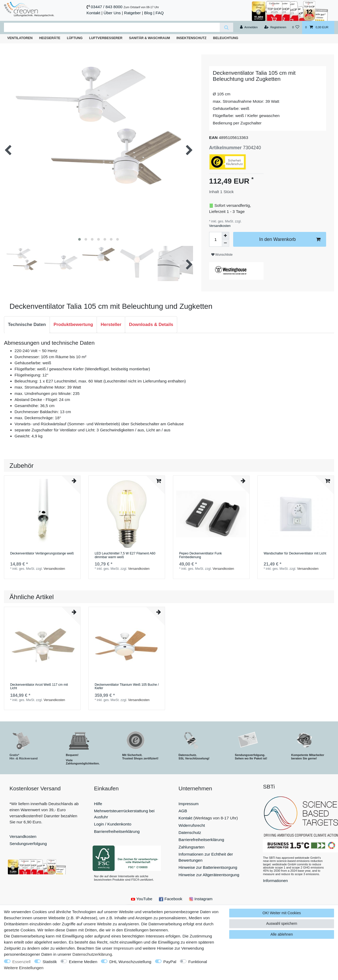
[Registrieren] (275, 27)
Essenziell (22, 962)
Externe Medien (83, 962)
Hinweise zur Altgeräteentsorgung (209, 875)
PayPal (170, 962)
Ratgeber (132, 13)
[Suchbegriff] (112, 27)
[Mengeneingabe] (215, 239)
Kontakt (93, 13)
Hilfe (98, 804)
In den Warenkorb (290, 239)
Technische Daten (27, 325)
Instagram (201, 899)
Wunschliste (222, 255)
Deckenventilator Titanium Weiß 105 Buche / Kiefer (127, 687)
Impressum (189, 804)
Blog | (149, 13)
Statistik (50, 962)
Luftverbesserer (106, 38)
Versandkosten (220, 226)
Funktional (198, 962)
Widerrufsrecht (192, 825)
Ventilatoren (20, 38)
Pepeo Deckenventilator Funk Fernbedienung (200, 555)
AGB (183, 811)
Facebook (171, 899)
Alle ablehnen (282, 934)
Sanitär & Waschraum (149, 38)
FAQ (160, 13)
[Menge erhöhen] (226, 236)
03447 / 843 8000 (107, 7)
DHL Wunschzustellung (130, 962)
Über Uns (112, 13)
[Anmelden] (249, 27)
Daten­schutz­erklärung (92, 954)
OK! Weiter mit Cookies (282, 913)
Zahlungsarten (191, 847)
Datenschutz (190, 832)
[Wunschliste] (296, 27)
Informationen (275, 881)
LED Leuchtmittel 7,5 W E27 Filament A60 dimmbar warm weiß (125, 555)
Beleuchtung (226, 38)
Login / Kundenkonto (113, 824)
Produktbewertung (73, 325)
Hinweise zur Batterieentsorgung (208, 867)
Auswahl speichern (282, 923)
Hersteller (111, 325)
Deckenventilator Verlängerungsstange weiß (42, 554)
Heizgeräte (50, 38)
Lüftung (75, 38)
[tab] (27, 325)
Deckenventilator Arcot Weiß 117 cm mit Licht (39, 687)
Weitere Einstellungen (24, 968)
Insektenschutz (191, 38)
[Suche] (226, 27)
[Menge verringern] (226, 243)
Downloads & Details (151, 325)
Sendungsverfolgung (28, 844)
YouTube (142, 899)
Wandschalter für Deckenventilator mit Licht (295, 554)
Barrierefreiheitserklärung (117, 831)
